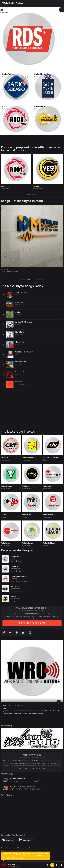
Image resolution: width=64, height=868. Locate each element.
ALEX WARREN (19, 364)
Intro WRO (11, 864)
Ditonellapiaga (19, 344)
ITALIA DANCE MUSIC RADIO (10, 272)
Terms (14, 848)
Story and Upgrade (24, 848)
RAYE (17, 354)
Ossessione (19, 302)
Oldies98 (4, 515)
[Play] (52, 865)
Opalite (18, 312)
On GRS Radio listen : (17, 776)
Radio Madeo (40, 106)
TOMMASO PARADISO (21, 384)
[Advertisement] (32, 410)
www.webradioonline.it (18, 591)
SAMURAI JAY (19, 305)
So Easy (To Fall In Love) (24, 322)
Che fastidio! (20, 342)
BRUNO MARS (19, 334)
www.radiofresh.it (16, 571)
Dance (45, 460)
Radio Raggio (48, 486)
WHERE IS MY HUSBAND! (24, 352)
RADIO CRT (5, 458)
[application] (32, 865)
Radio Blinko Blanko (29, 458)
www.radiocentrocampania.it (20, 581)
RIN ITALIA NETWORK (51, 458)
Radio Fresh (15, 566)
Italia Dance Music (6, 274)
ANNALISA (18, 374)
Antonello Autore (24, 850)
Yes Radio (37, 186)
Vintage (3, 517)
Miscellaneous (7, 13)
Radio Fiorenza (48, 515)
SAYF (17, 295)
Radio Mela (15, 557)
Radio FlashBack (49, 543)
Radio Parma (5, 543)
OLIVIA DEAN (19, 325)
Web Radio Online (14, 866)
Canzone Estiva (21, 372)
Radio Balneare (27, 543)
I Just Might (19, 332)
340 (20, 705)
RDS (4, 10)
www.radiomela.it (16, 561)
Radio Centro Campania (19, 576)
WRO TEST (14, 586)
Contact (9, 848)
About (3, 848)
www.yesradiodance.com (19, 601)
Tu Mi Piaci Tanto (21, 292)
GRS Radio (26, 486)
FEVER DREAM (21, 362)
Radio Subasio (9, 74)
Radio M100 (26, 515)
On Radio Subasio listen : (18, 784)
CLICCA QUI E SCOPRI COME (32, 623)
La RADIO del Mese (11, 700)
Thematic (14, 579)
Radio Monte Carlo (43, 74)
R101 (5, 106)
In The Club (5, 269)
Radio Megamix (6, 486)
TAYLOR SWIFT (19, 315)
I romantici (19, 382)
